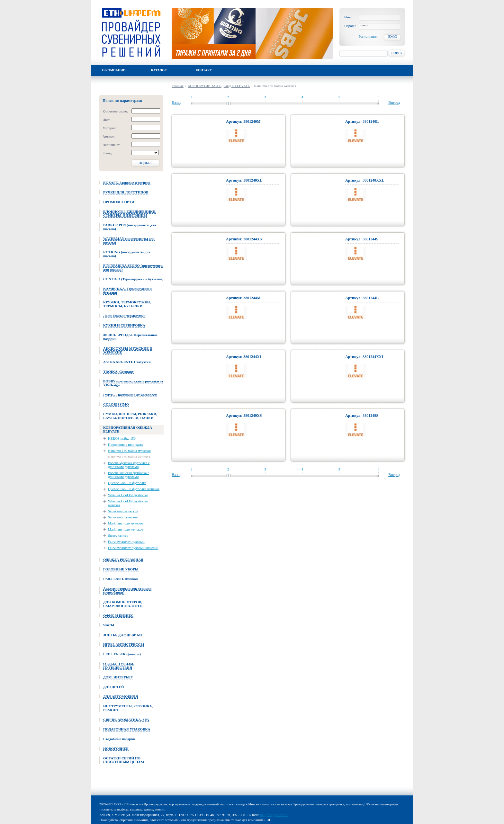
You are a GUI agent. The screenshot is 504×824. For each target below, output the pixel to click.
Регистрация (368, 36)
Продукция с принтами (125, 444)
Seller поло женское (123, 517)
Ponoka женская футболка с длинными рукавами (129, 475)
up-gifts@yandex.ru (274, 815)
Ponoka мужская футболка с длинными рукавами (129, 465)
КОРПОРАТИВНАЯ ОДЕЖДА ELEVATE (219, 86)
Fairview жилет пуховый (126, 542)
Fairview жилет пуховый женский (133, 548)
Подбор (145, 163)
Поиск (397, 53)
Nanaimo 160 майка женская (129, 457)
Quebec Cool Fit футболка (127, 483)
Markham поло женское (126, 529)
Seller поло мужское (123, 511)
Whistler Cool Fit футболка (128, 495)
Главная (178, 86)
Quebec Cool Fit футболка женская (134, 489)
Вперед (394, 103)
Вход (393, 36)
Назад (176, 103)
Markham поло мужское (126, 523)
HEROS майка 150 (122, 438)
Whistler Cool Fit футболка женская (128, 503)
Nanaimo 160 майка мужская (129, 451)
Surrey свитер (118, 535)
